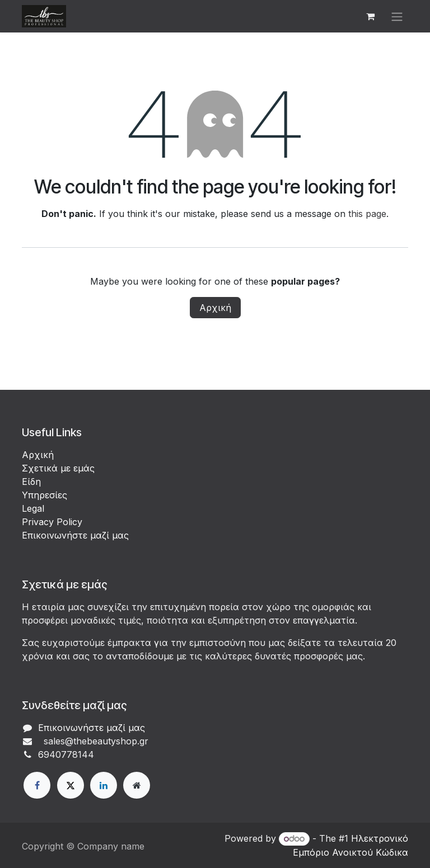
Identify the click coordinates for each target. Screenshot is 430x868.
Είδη (31, 482)
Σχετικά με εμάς (58, 468)
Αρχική (215, 308)
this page (367, 214)
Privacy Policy (52, 522)
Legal (33, 508)
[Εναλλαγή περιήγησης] (397, 16)
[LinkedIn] (104, 785)
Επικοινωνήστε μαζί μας (75, 535)
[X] (71, 785)
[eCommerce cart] (370, 16)
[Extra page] (137, 785)
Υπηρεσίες (45, 495)
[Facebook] (37, 785)
